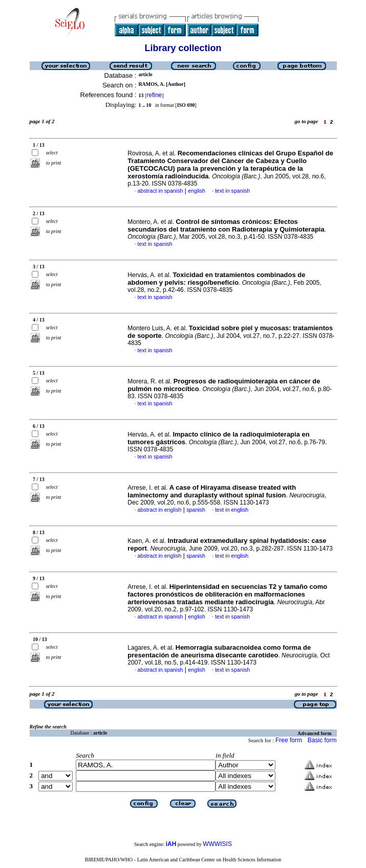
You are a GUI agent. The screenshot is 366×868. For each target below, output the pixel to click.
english (197, 191)
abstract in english (160, 510)
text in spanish (232, 191)
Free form (289, 740)
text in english (232, 510)
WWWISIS (217, 844)
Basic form (322, 740)
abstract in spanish (160, 191)
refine (154, 95)
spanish (196, 510)
